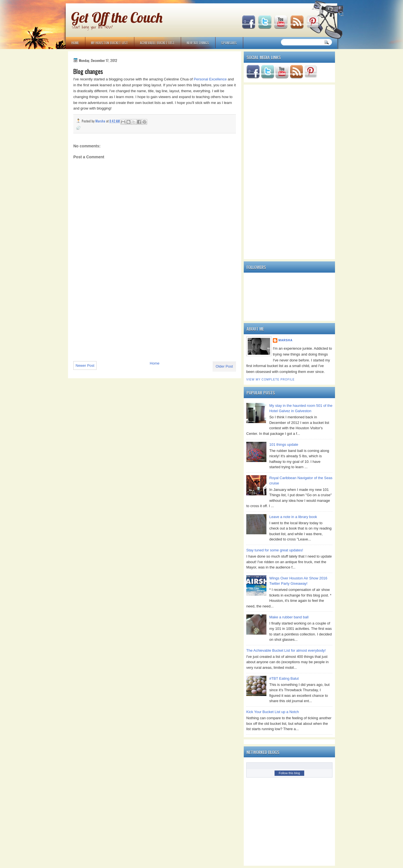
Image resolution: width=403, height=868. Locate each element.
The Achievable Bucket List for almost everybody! (286, 650)
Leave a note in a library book (293, 517)
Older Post (224, 366)
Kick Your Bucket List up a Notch (273, 712)
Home (75, 43)
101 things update (284, 445)
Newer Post (85, 365)
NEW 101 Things (198, 43)
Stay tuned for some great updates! (275, 550)
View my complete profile (270, 380)
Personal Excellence (210, 79)
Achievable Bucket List (157, 43)
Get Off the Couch (117, 18)
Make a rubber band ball (289, 617)
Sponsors (229, 43)
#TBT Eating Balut (284, 678)
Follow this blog (289, 773)
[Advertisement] (115, 318)
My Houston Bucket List (109, 43)
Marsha (286, 340)
